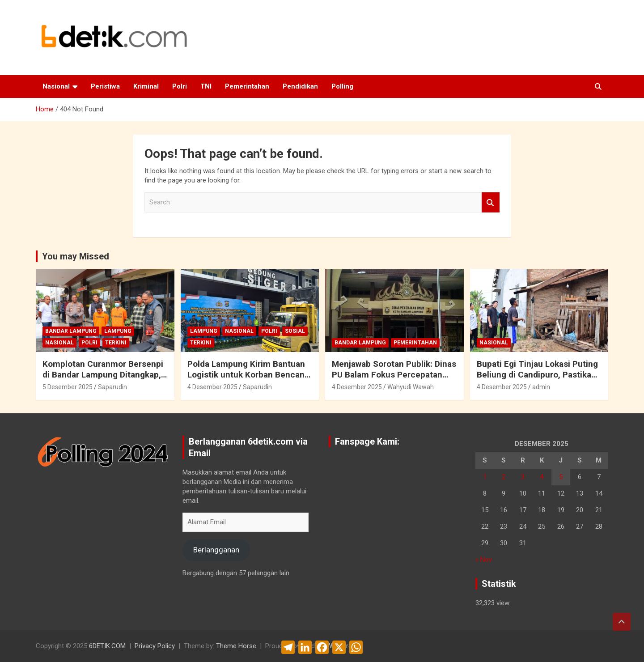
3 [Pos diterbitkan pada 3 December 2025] (523, 477)
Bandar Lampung (71, 331)
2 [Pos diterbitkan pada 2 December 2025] (504, 477)
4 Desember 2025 (212, 387)
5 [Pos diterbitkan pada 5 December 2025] (561, 477)
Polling (342, 86)
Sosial (295, 331)
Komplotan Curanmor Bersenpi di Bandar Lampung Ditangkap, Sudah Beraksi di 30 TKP (103, 375)
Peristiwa (105, 86)
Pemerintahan (247, 86)
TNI (206, 86)
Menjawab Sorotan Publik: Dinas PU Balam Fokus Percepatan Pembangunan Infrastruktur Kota (394, 380)
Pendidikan (300, 86)
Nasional (56, 86)
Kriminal (146, 86)
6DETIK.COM (107, 646)
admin (541, 387)
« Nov (484, 560)
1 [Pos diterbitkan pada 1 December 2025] (485, 477)
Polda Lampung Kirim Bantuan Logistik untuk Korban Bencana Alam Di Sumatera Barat (248, 375)
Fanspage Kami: (367, 441)
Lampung (118, 331)
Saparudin (112, 387)
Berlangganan (216, 550)
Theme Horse (236, 646)
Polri (180, 86)
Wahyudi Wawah (411, 387)
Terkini (116, 343)
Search (491, 202)
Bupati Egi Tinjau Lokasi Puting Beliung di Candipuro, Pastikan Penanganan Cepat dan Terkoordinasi (537, 380)
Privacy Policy (155, 646)
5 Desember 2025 (68, 387)
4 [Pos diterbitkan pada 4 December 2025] (542, 477)
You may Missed (76, 256)
